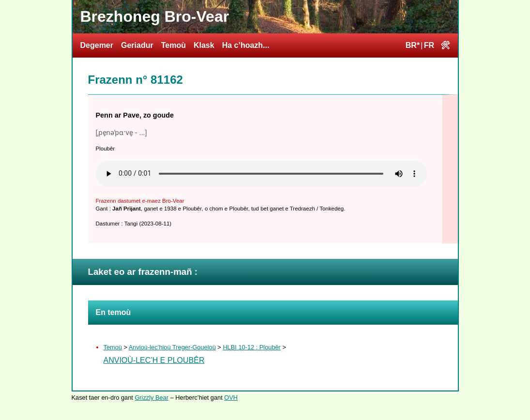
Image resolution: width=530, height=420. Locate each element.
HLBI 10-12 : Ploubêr (252, 347)
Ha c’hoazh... (246, 45)
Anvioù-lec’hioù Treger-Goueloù (172, 347)
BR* (413, 45)
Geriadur (137, 45)
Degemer (97, 45)
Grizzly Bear (151, 397)
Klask (204, 45)
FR (429, 45)
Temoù (174, 45)
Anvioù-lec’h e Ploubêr (154, 360)
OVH (231, 397)
